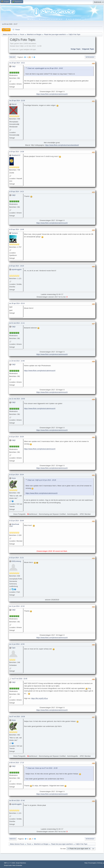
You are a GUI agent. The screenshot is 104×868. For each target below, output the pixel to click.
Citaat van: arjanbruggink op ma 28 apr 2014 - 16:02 (45, 68)
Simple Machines (21, 863)
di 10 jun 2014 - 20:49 (17, 521)
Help (86, 863)
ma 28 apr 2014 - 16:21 (17, 63)
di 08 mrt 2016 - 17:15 (17, 763)
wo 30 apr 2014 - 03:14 (17, 303)
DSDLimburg (16, 561)
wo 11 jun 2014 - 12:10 (17, 606)
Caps (13, 648)
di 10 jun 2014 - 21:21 (17, 558)
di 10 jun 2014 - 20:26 (17, 437)
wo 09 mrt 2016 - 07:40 (17, 801)
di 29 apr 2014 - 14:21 (17, 192)
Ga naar (63, 849)
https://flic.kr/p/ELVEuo (39, 698)
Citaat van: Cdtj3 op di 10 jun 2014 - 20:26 (42, 480)
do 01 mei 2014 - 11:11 (17, 323)
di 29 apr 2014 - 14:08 (17, 152)
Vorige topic (76, 49)
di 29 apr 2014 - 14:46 (17, 229)
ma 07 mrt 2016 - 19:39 (17, 717)
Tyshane (15, 233)
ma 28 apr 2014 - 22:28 (17, 101)
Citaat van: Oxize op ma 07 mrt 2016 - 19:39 (42, 768)
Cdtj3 (13, 66)
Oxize (14, 478)
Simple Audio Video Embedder (13, 865)
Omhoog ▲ (101, 863)
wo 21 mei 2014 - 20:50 (17, 399)
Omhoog (13, 839)
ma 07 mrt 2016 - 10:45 (19, 679)
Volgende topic (88, 49)
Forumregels (92, 863)
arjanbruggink (17, 269)
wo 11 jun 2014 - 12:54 (17, 644)
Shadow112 (16, 155)
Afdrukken (90, 57)
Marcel (14, 104)
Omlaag (12, 57)
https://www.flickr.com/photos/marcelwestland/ (62, 145)
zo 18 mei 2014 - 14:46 (17, 361)
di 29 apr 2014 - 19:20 (17, 266)
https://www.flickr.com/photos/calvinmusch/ (52, 94)
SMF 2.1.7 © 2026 (9, 863)
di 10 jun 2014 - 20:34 (17, 475)
